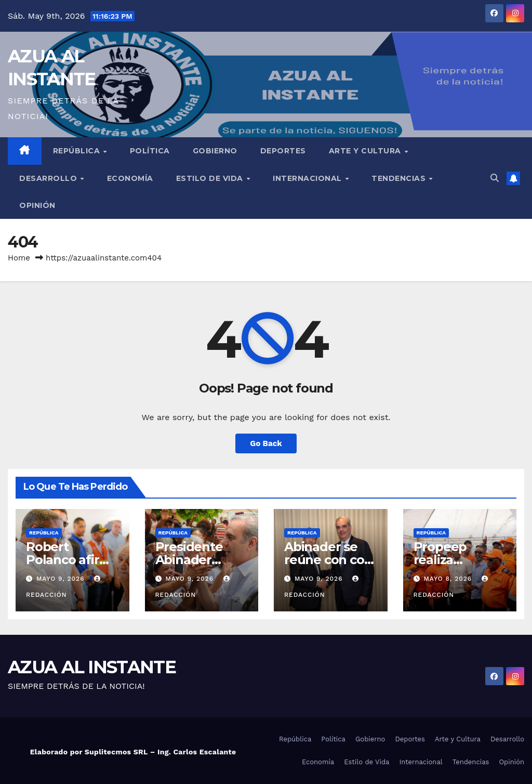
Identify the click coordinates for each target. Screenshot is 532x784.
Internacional (308, 178)
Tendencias (400, 178)
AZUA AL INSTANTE (92, 667)
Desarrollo (49, 178)
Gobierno (215, 151)
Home (19, 258)
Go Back (266, 443)
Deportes (283, 151)
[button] (495, 178)
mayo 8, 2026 (449, 579)
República (78, 151)
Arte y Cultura (366, 151)
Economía (130, 178)
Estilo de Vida (211, 178)
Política (150, 151)
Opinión (37, 205)
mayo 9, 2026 (62, 579)
